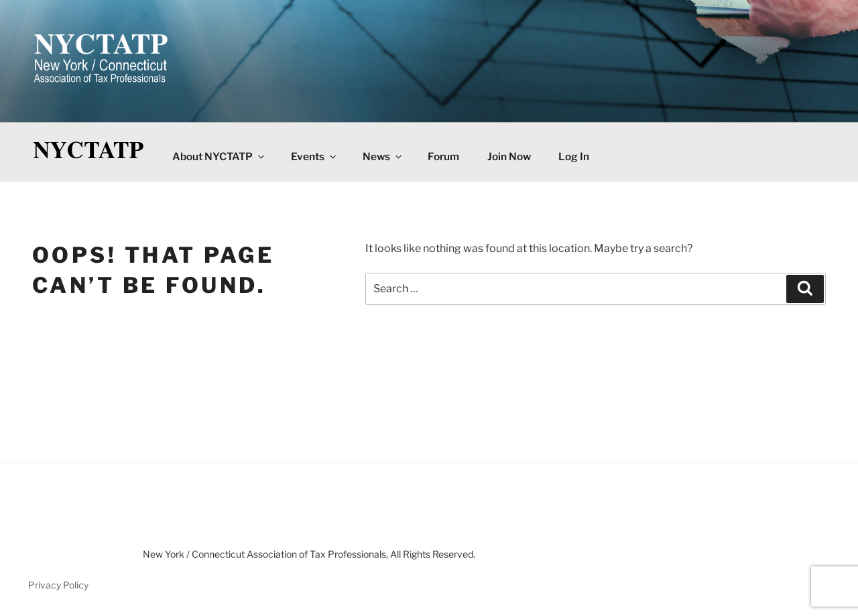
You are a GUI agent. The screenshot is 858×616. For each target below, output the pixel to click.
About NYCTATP (219, 157)
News (383, 157)
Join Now (509, 157)
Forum (443, 157)
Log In (574, 157)
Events (314, 157)
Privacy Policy (58, 585)
